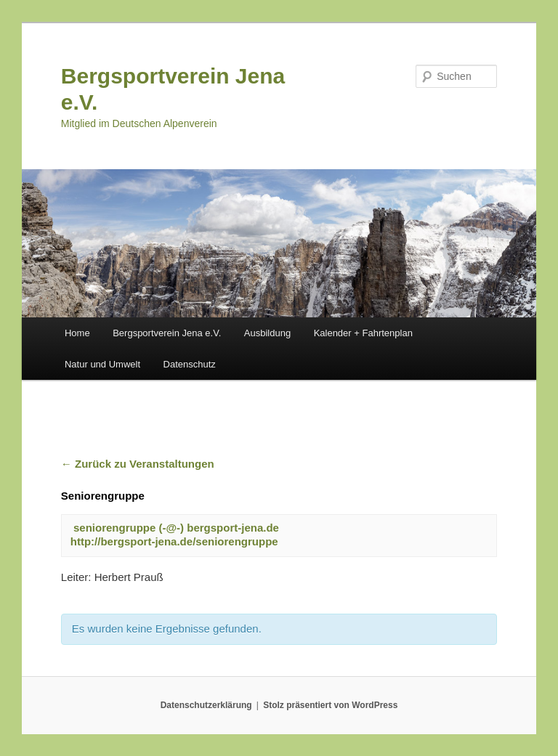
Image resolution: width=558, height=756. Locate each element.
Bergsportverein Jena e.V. (167, 333)
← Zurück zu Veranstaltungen (138, 464)
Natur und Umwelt (102, 364)
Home (77, 333)
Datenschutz (190, 364)
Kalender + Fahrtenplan (363, 333)
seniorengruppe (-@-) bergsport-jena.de (176, 528)
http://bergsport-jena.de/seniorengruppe (174, 541)
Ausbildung (267, 333)
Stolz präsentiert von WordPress (330, 705)
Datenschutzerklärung (206, 705)
